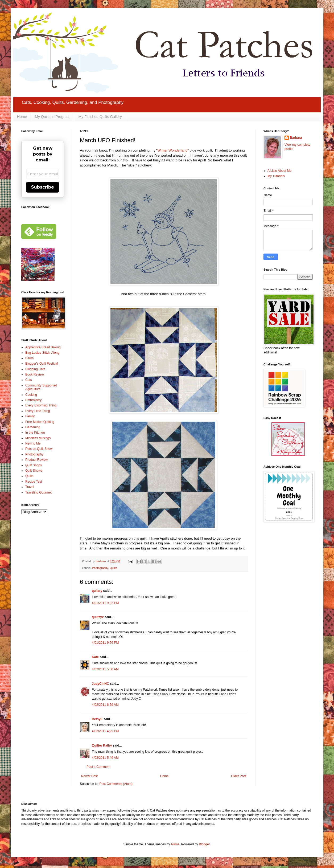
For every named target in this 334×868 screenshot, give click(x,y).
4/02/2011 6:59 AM (105, 705)
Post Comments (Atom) (116, 784)
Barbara (296, 138)
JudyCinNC (100, 684)
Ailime (175, 844)
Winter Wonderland (173, 150)
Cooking (31, 395)
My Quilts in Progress (53, 117)
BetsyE (97, 719)
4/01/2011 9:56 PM (105, 643)
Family (30, 416)
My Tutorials (276, 176)
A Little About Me (279, 171)
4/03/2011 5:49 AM (105, 758)
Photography (100, 568)
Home (22, 117)
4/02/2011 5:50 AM (105, 669)
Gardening (33, 427)
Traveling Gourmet (38, 492)
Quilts (113, 568)
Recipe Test (34, 482)
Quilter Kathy (102, 745)
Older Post (239, 776)
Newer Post (89, 776)
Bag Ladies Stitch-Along (42, 353)
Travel (30, 487)
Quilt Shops (34, 465)
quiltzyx (98, 617)
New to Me (33, 443)
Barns (29, 358)
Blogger (204, 844)
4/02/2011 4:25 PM (105, 731)
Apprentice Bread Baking (43, 347)
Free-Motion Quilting (40, 422)
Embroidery (33, 400)
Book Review (35, 374)
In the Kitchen (35, 433)
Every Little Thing (38, 411)
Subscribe (43, 187)
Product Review (36, 460)
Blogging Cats (35, 369)
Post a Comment (98, 767)
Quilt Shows (34, 471)
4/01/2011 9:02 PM (105, 603)
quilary (97, 591)
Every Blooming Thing (41, 405)
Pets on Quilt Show (39, 449)
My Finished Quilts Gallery (100, 117)
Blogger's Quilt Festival (42, 364)
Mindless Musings (38, 438)
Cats (29, 380)
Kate (95, 657)
